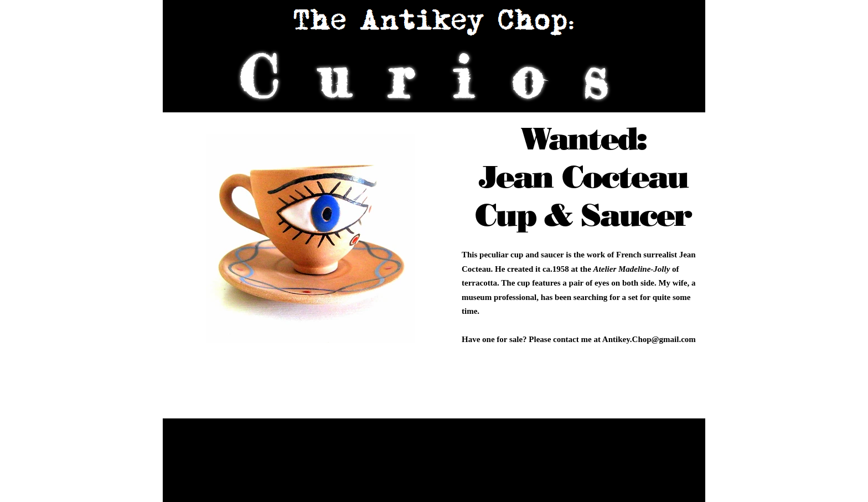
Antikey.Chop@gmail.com (649, 339)
